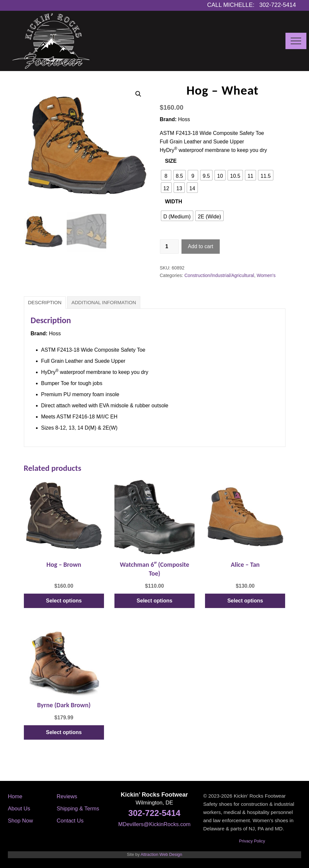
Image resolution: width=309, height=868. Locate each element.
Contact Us (70, 821)
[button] (296, 41)
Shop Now (20, 821)
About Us (19, 809)
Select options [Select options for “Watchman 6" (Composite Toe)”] (154, 601)
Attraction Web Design (161, 854)
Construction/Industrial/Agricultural (219, 275)
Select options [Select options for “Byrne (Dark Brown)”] (64, 732)
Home (15, 796)
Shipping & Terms (78, 809)
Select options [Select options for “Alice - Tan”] (245, 601)
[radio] (166, 175)
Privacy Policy (252, 841)
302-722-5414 (154, 813)
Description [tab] (45, 302)
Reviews (67, 796)
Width (174, 202)
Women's (266, 275)
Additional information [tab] (104, 302)
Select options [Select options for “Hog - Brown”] (64, 601)
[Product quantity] (169, 247)
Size (171, 161)
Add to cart (201, 246)
